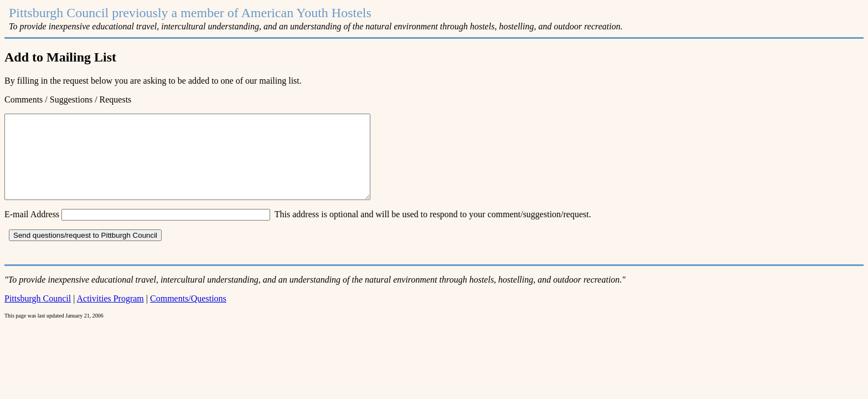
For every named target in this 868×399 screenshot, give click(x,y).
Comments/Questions (188, 315)
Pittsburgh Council (38, 315)
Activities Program (110, 315)
